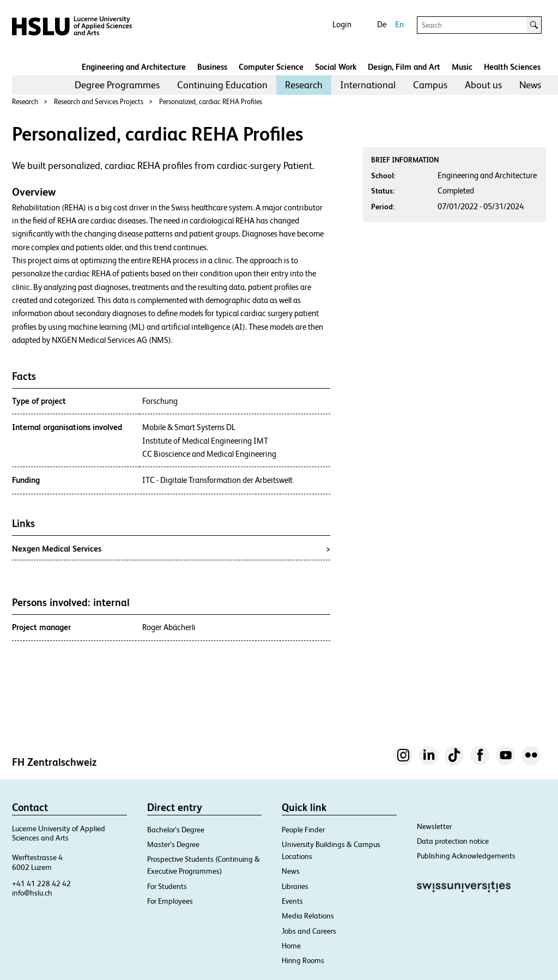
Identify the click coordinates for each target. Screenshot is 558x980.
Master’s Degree (173, 844)
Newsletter (434, 826)
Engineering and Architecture (134, 67)
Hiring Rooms (303, 960)
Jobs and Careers (309, 931)
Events (292, 901)
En (399, 24)
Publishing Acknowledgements (466, 856)
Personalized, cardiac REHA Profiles (211, 102)
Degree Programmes (117, 85)
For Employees (170, 901)
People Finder (303, 830)
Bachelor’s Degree (176, 830)
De (382, 24)
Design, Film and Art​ (404, 67)
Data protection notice (453, 841)
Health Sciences (512, 67)
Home (291, 946)
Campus (430, 85)
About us (483, 85)
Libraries (295, 886)
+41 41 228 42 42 (41, 884)
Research (304, 85)
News (530, 85)
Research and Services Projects (99, 102)
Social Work (336, 67)
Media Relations (308, 916)
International (368, 85)
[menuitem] (117, 85)
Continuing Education (222, 85)
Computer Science (271, 67)
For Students (167, 886)
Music (462, 67)
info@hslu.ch (32, 893)
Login (342, 24)
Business (212, 67)
